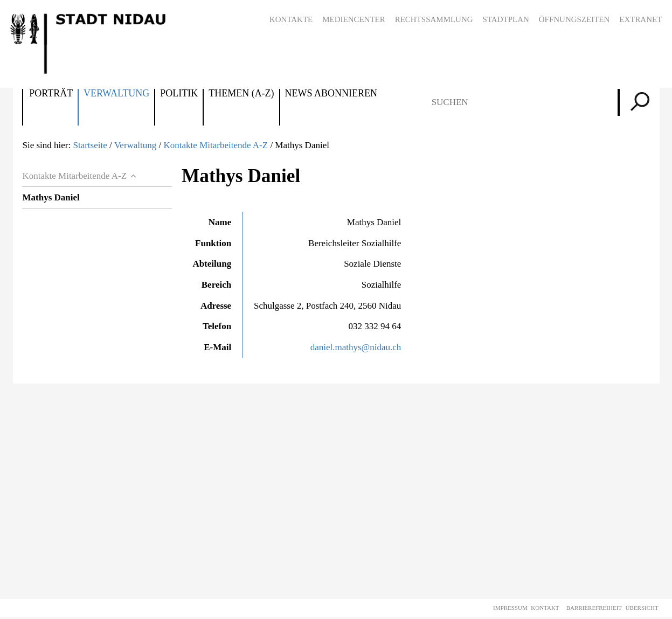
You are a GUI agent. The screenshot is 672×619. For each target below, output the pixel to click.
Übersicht (642, 608)
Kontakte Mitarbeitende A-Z (216, 145)
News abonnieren (331, 94)
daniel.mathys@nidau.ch (356, 347)
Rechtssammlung (434, 19)
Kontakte (291, 19)
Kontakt (545, 608)
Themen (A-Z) (241, 94)
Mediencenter (354, 19)
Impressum (510, 608)
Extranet (640, 19)
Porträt (51, 94)
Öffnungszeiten (574, 19)
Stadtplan (506, 19)
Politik (179, 94)
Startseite (90, 145)
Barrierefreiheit (594, 608)
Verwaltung (116, 94)
